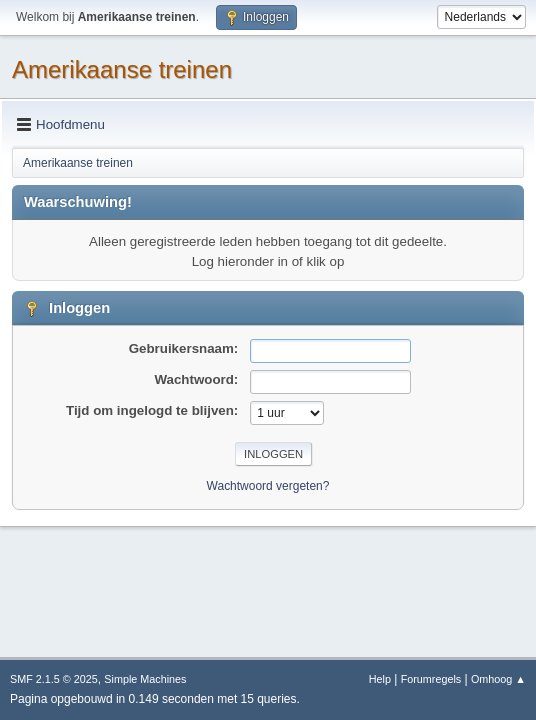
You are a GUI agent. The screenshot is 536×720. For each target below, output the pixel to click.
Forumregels (431, 679)
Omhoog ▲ (498, 679)
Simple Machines (145, 679)
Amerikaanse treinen (122, 69)
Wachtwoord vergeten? (268, 486)
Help (380, 679)
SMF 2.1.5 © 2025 (54, 679)
